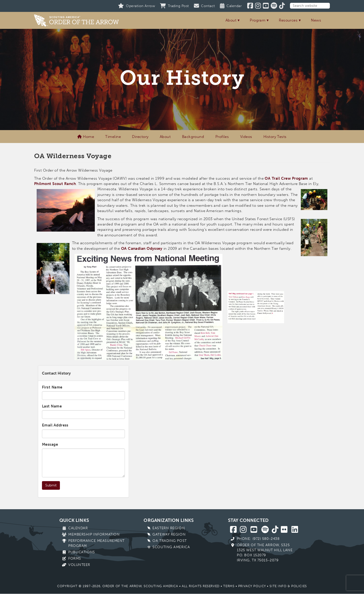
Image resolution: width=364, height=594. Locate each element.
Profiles (222, 137)
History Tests (275, 137)
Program (258, 20)
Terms (229, 586)
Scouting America (171, 547)
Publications (82, 552)
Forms (75, 558)
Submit (51, 485)
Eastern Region (169, 528)
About (231, 20)
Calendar (78, 528)
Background (193, 137)
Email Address (55, 425)
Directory (140, 137)
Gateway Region (169, 534)
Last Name (52, 406)
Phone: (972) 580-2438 (258, 539)
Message (50, 444)
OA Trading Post (169, 541)
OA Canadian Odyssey (142, 249)
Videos (246, 137)
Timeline (113, 137)
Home (86, 137)
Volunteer (79, 565)
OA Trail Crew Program (286, 178)
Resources (288, 20)
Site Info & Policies (288, 586)
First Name (52, 387)
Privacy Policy (252, 586)
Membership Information (94, 534)
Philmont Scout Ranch (55, 184)
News (316, 20)
